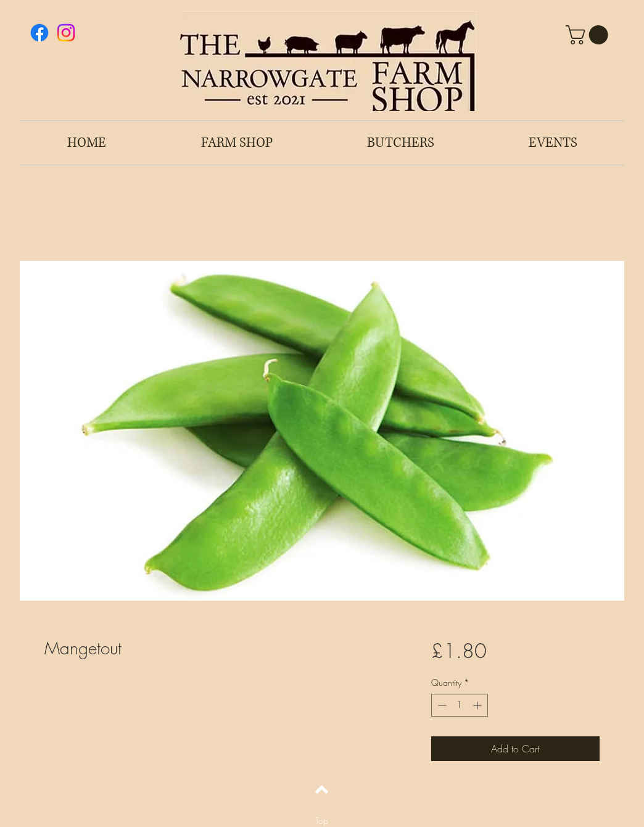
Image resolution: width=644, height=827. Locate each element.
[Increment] (478, 705)
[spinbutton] (460, 705)
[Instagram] (66, 33)
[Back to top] (322, 789)
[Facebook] (39, 33)
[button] (589, 35)
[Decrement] (441, 705)
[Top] (322, 821)
